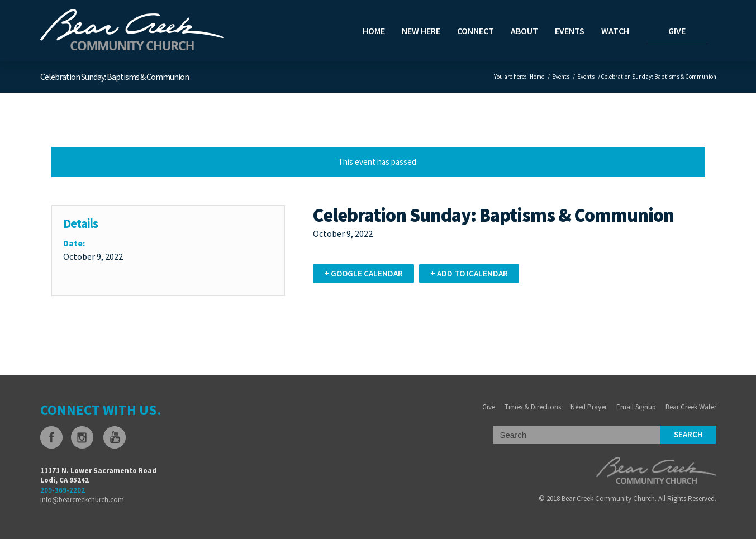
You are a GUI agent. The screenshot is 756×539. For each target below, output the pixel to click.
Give (489, 407)
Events (561, 77)
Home (537, 77)
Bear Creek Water (691, 407)
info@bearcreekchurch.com (82, 500)
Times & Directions (533, 407)
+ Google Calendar (363, 273)
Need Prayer (589, 407)
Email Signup (636, 407)
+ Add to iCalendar (469, 273)
